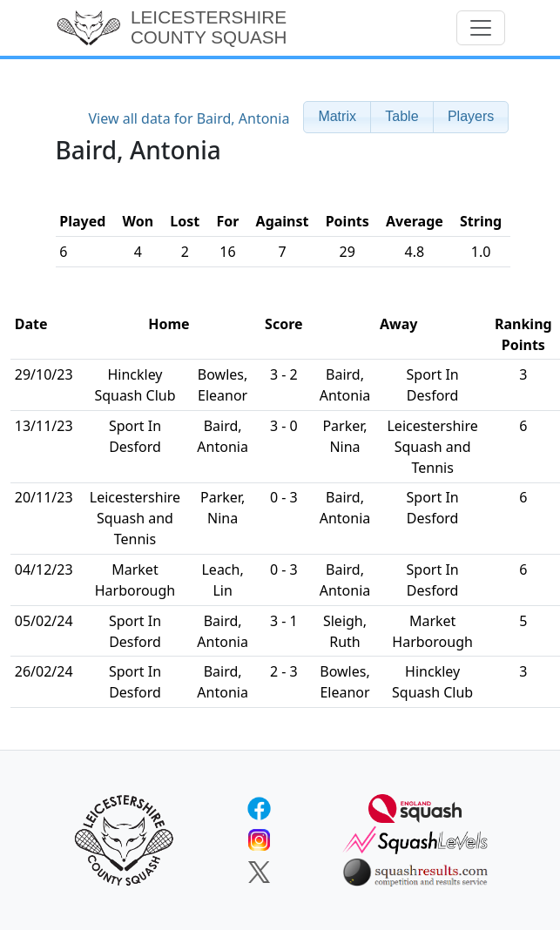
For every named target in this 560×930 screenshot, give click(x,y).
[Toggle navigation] (481, 28)
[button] (337, 117)
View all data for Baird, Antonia (189, 118)
